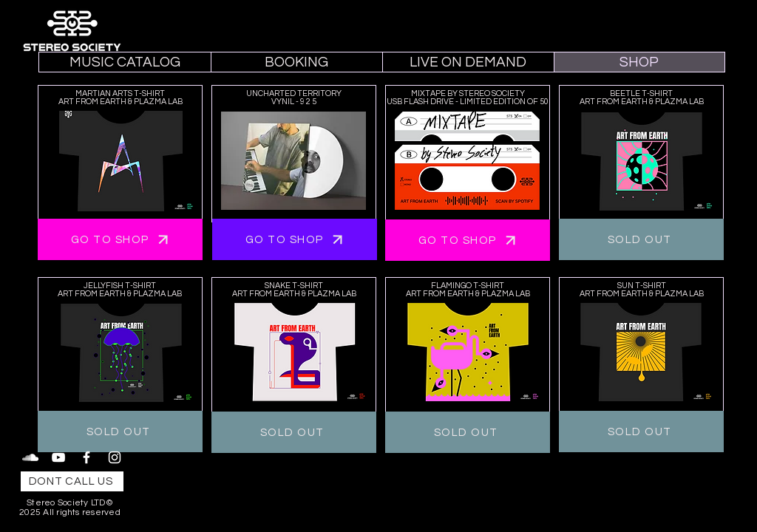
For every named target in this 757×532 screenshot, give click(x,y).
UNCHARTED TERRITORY (294, 93)
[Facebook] (86, 457)
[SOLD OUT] (641, 239)
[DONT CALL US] (72, 481)
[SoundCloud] (30, 457)
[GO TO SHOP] (120, 239)
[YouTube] (58, 457)
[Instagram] (115, 457)
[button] (296, 62)
